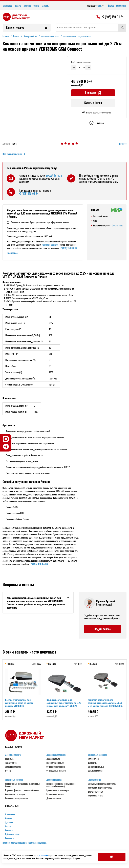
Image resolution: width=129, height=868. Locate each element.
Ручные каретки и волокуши (58, 790)
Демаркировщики (53, 798)
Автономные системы (14, 780)
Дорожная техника (54, 780)
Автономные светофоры (15, 794)
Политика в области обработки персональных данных (25, 843)
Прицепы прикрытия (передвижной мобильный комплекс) (61, 785)
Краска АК (9, 759)
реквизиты (117, 225)
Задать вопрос (102, 629)
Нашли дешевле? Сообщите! (97, 112)
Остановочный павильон (56, 771)
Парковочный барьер (55, 763)
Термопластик (11, 763)
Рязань (100, 6)
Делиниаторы (93, 759)
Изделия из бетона (95, 796)
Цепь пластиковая (95, 771)
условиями (43, 855)
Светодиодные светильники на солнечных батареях (23, 785)
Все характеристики (14, 154)
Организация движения (97, 755)
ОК (112, 857)
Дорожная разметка (13, 755)
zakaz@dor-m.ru (54, 175)
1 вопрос (123, 144)
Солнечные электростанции (17, 798)
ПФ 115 (8, 771)
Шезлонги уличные (95, 792)
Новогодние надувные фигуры (100, 788)
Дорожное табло (53, 759)
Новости (18, 6)
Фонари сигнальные (96, 767)
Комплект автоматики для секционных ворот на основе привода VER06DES (19, 703)
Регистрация (121, 6)
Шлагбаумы (92, 763)
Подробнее (12, 253)
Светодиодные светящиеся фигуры (102, 784)
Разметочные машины (55, 794)
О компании (7, 6)
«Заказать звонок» (50, 245)
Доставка (27, 6)
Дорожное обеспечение (56, 755)
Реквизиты (10, 838)
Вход (111, 6)
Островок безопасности (56, 767)
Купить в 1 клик (93, 103)
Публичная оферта (13, 834)
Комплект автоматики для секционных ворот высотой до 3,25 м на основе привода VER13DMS (64, 703)
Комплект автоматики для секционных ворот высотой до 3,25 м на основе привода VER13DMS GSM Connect (106, 704)
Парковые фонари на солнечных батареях (22, 790)
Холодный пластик (13, 767)
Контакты (45, 6)
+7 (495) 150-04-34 (113, 17)
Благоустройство (94, 780)
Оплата (36, 6)
